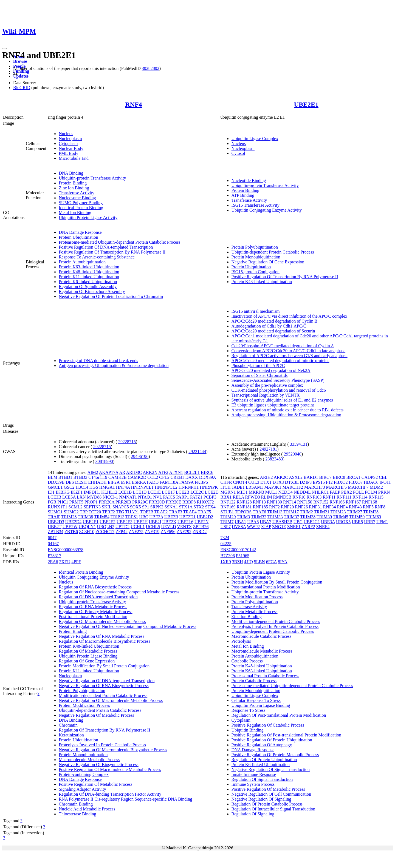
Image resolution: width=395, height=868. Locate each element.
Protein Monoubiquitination (256, 257)
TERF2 (108, 512)
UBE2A (156, 517)
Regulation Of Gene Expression (87, 661)
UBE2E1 (306, 104)
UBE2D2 (205, 517)
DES (70, 482)
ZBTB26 (201, 527)
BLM (53, 477)
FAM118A (169, 482)
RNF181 (244, 507)
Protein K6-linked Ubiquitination (88, 282)
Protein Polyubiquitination (255, 247)
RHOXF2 (205, 502)
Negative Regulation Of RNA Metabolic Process (101, 636)
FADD (153, 482)
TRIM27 (354, 512)
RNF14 (290, 502)
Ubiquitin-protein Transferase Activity (92, 178)
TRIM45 (341, 517)
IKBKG (63, 492)
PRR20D (157, 502)
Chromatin (68, 725)
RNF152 (321, 502)
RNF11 (329, 497)
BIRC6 (207, 472)
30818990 (104, 461)
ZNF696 (168, 532)
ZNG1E (279, 527)
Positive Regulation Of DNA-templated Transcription (106, 247)
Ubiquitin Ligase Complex (255, 139)
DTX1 (266, 482)
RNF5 (368, 507)
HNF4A (123, 487)
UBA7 (266, 522)
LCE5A (69, 497)
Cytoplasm (68, 143)
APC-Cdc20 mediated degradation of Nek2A (271, 370)
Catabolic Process (247, 661)
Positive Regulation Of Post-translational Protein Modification (286, 735)
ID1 (51, 492)
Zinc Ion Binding (74, 188)
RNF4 (133, 104)
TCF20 (95, 512)
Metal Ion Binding (75, 213)
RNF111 (344, 497)
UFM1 (382, 522)
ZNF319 (152, 532)
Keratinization (71, 735)
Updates (21, 76)
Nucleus (66, 134)
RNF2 (274, 507)
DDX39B (56, 482)
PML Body (68, 153)
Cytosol (238, 153)
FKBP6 (201, 482)
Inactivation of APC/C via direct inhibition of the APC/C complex (290, 316)
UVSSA (239, 527)
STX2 (199, 507)
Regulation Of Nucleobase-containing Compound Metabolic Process (119, 592)
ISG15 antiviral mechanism (256, 311)
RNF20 (287, 507)
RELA (238, 497)
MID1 (242, 492)
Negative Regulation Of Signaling (261, 799)
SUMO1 (55, 512)
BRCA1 (353, 477)
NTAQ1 (145, 497)
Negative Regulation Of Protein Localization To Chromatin (111, 296)
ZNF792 (184, 532)
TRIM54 (102, 517)
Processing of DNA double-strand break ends (98, 361)
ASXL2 (296, 477)
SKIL (107, 507)
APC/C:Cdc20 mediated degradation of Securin (273, 331)
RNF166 (337, 502)
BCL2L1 (192, 472)
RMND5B (282, 497)
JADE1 (238, 487)
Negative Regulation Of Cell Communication (271, 794)
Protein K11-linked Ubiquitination (89, 277)
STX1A (186, 507)
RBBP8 (189, 502)
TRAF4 (190, 512)
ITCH (226, 487)
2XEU (65, 562)
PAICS (169, 497)
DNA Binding (71, 173)
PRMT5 (76, 502)
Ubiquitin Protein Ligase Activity (88, 217)
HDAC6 (371, 482)
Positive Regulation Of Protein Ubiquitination (272, 740)
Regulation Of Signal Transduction (262, 779)
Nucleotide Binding (249, 180)
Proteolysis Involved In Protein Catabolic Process (102, 745)
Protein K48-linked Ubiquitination (89, 272)
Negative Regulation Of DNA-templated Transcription (107, 681)
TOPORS (243, 512)
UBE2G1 (312, 522)
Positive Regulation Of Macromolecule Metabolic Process (110, 769)
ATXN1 (176, 472)
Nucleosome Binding (77, 198)
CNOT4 (240, 482)
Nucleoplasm (70, 139)
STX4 (210, 507)
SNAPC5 (121, 507)
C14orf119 (98, 477)
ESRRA (139, 482)
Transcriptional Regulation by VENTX (266, 395)
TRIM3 (243, 517)
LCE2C (197, 492)
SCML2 (75, 507)
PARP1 (183, 497)
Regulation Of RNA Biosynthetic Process (95, 587)
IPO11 (385, 482)
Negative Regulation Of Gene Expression (268, 262)
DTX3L (292, 482)
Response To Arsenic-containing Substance (97, 257)
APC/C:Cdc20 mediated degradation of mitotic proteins (280, 361)
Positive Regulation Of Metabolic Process (95, 784)
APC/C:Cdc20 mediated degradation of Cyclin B (274, 321)
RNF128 (244, 502)
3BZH (238, 562)
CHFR (226, 482)
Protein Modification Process (84, 705)
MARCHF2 (293, 487)
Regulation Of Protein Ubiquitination (264, 760)
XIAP (266, 527)
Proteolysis (241, 641)
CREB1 (177, 477)
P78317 (54, 556)
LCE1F (168, 492)
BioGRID (22, 88)
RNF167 (353, 502)
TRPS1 (132, 517)
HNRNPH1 (189, 487)
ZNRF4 (323, 527)
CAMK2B (118, 477)
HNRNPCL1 (142, 487)
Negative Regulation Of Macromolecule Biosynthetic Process (113, 750)
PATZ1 (196, 497)
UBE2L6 (185, 522)
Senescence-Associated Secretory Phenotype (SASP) (278, 380)
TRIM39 (324, 517)
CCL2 (153, 477)
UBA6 (253, 522)
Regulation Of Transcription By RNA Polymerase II (104, 730)
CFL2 (164, 477)
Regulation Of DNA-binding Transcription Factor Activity (110, 794)
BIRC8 (339, 477)
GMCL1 (55, 487)
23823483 (274, 459)
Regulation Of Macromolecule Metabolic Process (102, 621)
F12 (329, 482)
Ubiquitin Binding (248, 730)
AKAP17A (109, 472)
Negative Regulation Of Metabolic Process (96, 715)
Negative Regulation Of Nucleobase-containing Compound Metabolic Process (127, 626)
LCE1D (140, 492)
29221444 (197, 452)
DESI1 (81, 482)
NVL (157, 497)
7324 (225, 538)
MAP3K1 (273, 487)
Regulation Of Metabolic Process (88, 651)
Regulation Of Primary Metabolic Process (95, 612)
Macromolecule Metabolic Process (89, 760)
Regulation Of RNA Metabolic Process (93, 607)
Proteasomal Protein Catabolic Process (266, 676)
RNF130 (274, 502)
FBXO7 (356, 482)
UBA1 (241, 522)
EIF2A (114, 482)
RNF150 (305, 502)
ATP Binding (243, 195)
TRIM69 (373, 517)
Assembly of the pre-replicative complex (267, 385)
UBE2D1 (188, 517)
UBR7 (370, 522)
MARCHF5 (337, 487)
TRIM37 (291, 517)
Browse (20, 61)
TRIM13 (275, 512)
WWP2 (253, 527)
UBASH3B (282, 522)
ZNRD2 (200, 532)
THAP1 (132, 512)
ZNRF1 (294, 527)
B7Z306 (228, 556)
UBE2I (155, 522)
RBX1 (226, 497)
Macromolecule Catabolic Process (262, 636)
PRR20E (174, 502)
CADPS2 (370, 477)
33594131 (299, 444)
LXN (81, 497)
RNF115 (376, 497)
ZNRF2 (308, 527)
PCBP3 (210, 497)
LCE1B (125, 492)
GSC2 (69, 487)
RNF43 (355, 507)
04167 (53, 544)
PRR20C (140, 502)
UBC (144, 517)
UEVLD (168, 527)
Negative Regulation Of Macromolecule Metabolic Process (111, 700)
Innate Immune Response (254, 774)
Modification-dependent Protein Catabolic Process (103, 695)
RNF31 (315, 507)
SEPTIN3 (92, 507)
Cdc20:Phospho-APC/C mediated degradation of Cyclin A (283, 346)
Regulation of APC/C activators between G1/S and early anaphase (290, 356)
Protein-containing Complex (84, 774)
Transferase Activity (77, 193)
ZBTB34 (56, 532)
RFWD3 (252, 497)
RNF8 (380, 507)
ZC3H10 (87, 532)
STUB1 (227, 512)
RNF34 (329, 507)
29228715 (127, 442)
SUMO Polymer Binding (81, 203)
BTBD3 (81, 477)
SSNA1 (171, 507)
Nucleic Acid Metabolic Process (87, 809)
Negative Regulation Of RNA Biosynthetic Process (104, 686)
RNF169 (228, 507)
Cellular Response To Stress (256, 700)
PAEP (335, 492)
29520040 (293, 454)
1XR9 (226, 562)
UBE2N (202, 522)
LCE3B (54, 497)
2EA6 (53, 562)
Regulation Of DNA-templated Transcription (98, 597)
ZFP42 (122, 532)
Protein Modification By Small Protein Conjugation (104, 666)
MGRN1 (228, 492)
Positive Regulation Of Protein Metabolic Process (275, 755)
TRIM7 (227, 522)
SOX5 (136, 507)
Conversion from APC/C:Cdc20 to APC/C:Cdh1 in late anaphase (289, 351)
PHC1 (63, 502)
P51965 (243, 556)
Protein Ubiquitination (78, 237)
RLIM (267, 497)
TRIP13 (118, 517)
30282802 (151, 68)
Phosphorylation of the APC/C (258, 365)
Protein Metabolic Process (255, 612)
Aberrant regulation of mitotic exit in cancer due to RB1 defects (288, 410)
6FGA (271, 562)
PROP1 (91, 502)
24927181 (268, 449)
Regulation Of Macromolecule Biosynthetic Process (104, 641)
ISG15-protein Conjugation (256, 272)
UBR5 (357, 522)
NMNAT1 (128, 497)
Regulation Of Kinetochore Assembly (92, 291)
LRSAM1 (254, 487)
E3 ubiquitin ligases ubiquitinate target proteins (273, 405)
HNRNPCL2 (166, 487)
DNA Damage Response (80, 232)
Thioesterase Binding (77, 814)
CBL (383, 477)
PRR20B (123, 502)
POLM (371, 492)
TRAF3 (175, 512)
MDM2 (376, 487)
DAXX (191, 477)
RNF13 (259, 502)
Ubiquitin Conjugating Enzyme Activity (267, 210)
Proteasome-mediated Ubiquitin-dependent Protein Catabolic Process (119, 242)
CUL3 (254, 482)
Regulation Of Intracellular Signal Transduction (273, 809)
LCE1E (154, 492)
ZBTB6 (71, 532)
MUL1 (271, 492)
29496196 (140, 456)
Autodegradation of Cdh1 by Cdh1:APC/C (269, 326)
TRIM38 (85, 517)
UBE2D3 (56, 522)
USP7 (226, 527)
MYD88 (94, 497)
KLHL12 (109, 492)
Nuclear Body (71, 148)
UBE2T (54, 527)
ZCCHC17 (105, 532)
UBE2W (70, 527)
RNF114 (360, 497)
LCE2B (183, 492)
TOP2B (147, 512)
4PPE (76, 562)
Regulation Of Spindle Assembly (88, 287)
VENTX (184, 527)
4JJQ (249, 562)
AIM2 (93, 472)
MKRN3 (256, 492)
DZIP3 (306, 482)
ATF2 (163, 472)
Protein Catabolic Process (254, 681)
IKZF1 (77, 492)
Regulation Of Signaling (253, 814)
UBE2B (171, 517)
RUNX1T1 (57, 507)
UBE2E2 (108, 522)
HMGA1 (107, 487)
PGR (52, 502)
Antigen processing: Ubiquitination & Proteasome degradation (114, 365)
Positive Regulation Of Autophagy (262, 745)
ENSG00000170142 (238, 550)
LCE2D (212, 492)
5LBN (259, 562)
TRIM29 (228, 517)
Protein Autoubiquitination (82, 262)
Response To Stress (249, 710)
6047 (52, 538)
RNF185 (260, 507)
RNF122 (228, 502)
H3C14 (82, 487)
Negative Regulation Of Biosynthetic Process (99, 765)
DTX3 (278, 482)
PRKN (384, 492)
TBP (84, 512)
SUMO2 (71, 512)
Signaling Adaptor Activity (82, 789)
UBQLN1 (87, 527)
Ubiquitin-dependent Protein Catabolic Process (273, 252)
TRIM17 (291, 512)
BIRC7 (325, 477)
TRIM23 (338, 512)
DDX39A (208, 477)
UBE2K (170, 522)
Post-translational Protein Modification (93, 617)
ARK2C (281, 477)
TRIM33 (275, 517)
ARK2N (150, 472)
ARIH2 (266, 477)
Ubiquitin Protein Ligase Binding (88, 656)
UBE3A (328, 522)
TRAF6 (259, 512)
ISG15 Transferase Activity (256, 205)
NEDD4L (302, 492)
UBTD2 (123, 527)
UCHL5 (153, 527)
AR (122, 472)
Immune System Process (253, 784)
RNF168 (370, 502)
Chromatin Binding (76, 804)
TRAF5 (204, 512)
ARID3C (134, 472)
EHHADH (97, 482)
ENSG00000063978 (66, 550)
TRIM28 (69, 517)
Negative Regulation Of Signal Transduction (271, 769)
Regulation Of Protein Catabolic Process (267, 804)
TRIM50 (357, 517)
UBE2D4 (74, 522)
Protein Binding (73, 183)
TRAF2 (161, 512)
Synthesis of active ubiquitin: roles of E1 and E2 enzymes (282, 400)
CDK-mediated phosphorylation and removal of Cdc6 (279, 390)
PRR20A (107, 502)
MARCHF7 (358, 487)
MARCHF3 (315, 487)
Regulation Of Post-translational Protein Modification (279, 715)
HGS (94, 487)
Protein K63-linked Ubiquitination (89, 267)
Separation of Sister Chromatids (260, 375)
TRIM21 (322, 512)
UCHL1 (138, 527)
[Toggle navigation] (4, 49)
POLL (358, 492)
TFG (120, 512)
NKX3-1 (110, 497)
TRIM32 (259, 517)
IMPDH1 (92, 492)
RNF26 (301, 507)
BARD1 (311, 477)
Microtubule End (74, 158)
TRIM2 (306, 512)
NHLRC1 (320, 492)
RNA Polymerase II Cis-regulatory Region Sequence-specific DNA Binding (125, 799)
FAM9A (187, 482)
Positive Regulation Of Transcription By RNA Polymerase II (112, 252)
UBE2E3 (125, 522)
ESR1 (126, 482)
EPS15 (319, 482)
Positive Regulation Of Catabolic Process (268, 725)
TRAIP (54, 517)
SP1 (146, 507)
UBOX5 (343, 522)
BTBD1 (65, 477)
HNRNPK (209, 487)
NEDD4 (285, 492)
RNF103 (314, 497)
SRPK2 (157, 507)
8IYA (283, 562)
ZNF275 (136, 532)
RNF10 (299, 497)
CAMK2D (137, 477)
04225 (226, 544)
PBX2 (347, 492)
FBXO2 (341, 482)
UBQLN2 (106, 527)
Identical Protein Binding (81, 208)
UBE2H (141, 522)
